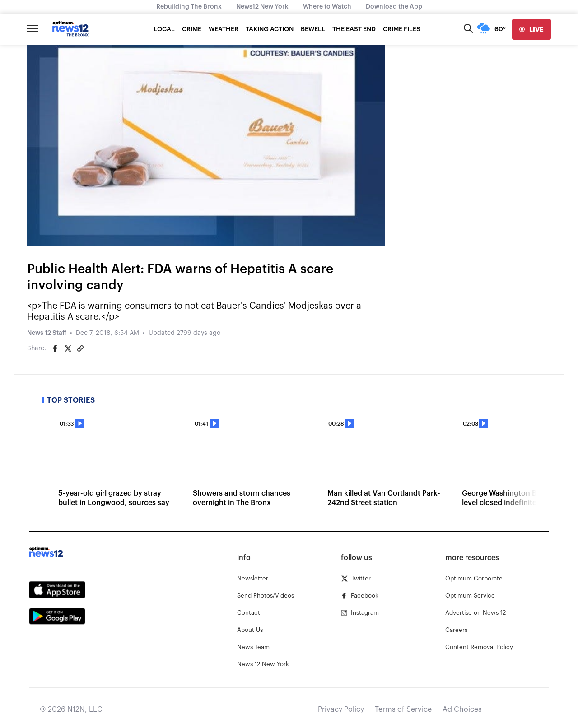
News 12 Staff (47, 333)
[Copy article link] (80, 348)
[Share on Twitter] (68, 348)
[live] (531, 29)
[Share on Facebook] (55, 348)
